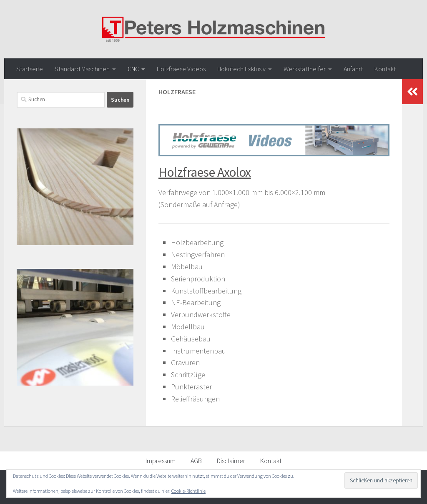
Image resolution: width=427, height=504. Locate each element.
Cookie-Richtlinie (188, 491)
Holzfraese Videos (181, 69)
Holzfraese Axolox (205, 172)
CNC (133, 69)
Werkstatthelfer (305, 69)
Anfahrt (353, 69)
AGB (196, 461)
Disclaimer (231, 461)
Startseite (30, 69)
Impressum (161, 461)
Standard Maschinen (82, 69)
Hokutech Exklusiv (241, 69)
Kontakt (385, 69)
